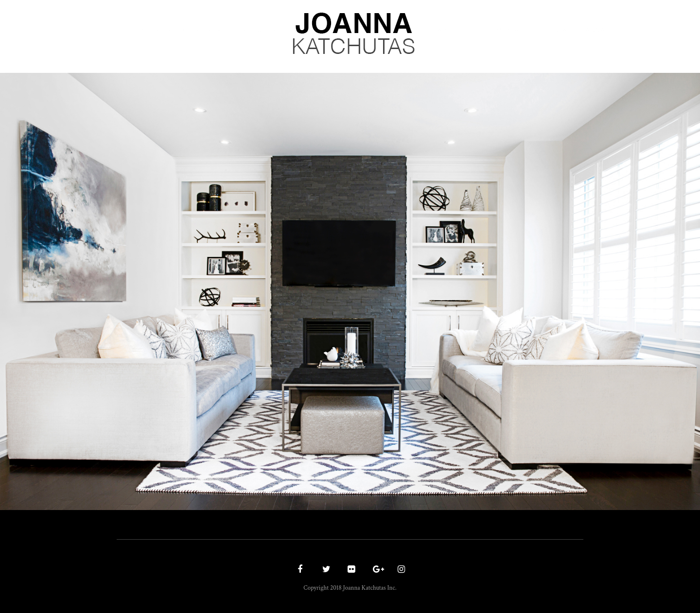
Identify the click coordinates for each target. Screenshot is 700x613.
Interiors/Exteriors (177, 30)
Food (112, 30)
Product (254, 30)
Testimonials (503, 30)
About (450, 30)
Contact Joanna (574, 30)
